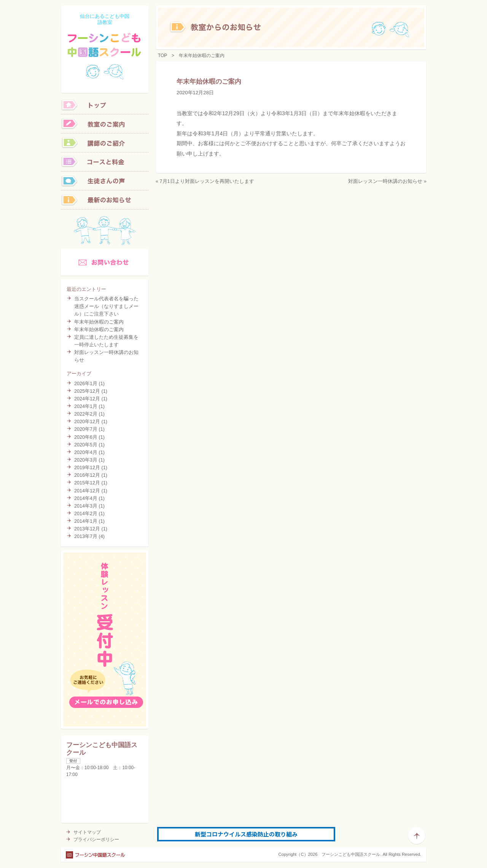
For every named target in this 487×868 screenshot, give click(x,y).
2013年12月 (87, 529)
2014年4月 (86, 498)
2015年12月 (87, 483)
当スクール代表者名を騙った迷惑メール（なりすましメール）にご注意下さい (106, 306)
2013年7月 (86, 536)
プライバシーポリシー (96, 839)
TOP (162, 56)
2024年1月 (86, 406)
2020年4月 (86, 452)
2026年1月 (86, 384)
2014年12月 (87, 491)
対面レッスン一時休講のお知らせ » (387, 181)
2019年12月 (87, 468)
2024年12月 (87, 399)
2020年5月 (86, 445)
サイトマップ (87, 832)
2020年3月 (86, 460)
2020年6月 (86, 437)
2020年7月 (86, 429)
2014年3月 (86, 506)
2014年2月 (86, 514)
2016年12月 (87, 475)
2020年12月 (87, 422)
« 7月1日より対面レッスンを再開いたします (205, 181)
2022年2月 (86, 414)
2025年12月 (87, 391)
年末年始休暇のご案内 (99, 322)
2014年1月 (86, 521)
